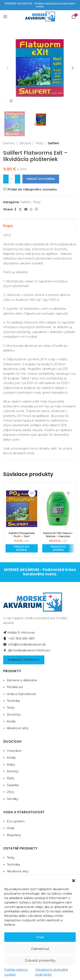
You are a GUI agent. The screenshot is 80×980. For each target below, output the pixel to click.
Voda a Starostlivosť (21, 694)
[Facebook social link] (15, 209)
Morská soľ (15, 687)
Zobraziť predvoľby (40, 960)
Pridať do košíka (41, 179)
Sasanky (13, 785)
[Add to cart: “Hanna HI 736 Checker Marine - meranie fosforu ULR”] (58, 548)
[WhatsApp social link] (31, 209)
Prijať (40, 937)
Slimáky (13, 799)
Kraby (11, 765)
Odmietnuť (40, 949)
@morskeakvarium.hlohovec (27, 650)
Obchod (25, 143)
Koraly (11, 721)
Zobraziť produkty (24, 660)
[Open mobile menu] (5, 17)
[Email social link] (26, 209)
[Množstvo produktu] (12, 179)
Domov (9, 143)
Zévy (11, 792)
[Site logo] (40, 16)
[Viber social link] (36, 209)
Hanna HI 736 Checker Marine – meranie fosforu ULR (58, 536)
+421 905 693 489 (19, 639)
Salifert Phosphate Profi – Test (22, 535)
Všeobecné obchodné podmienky (52, 972)
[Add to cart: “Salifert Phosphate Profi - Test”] (22, 548)
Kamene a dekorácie (22, 680)
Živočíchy (14, 715)
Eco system (16, 821)
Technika (13, 701)
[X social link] (20, 209)
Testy (39, 143)
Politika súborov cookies (16, 972)
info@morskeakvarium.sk (24, 644)
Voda (11, 828)
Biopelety (14, 835)
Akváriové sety (18, 728)
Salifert (53, 143)
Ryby (11, 778)
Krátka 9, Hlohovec (19, 633)
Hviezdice (14, 751)
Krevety (13, 771)
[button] (74, 881)
